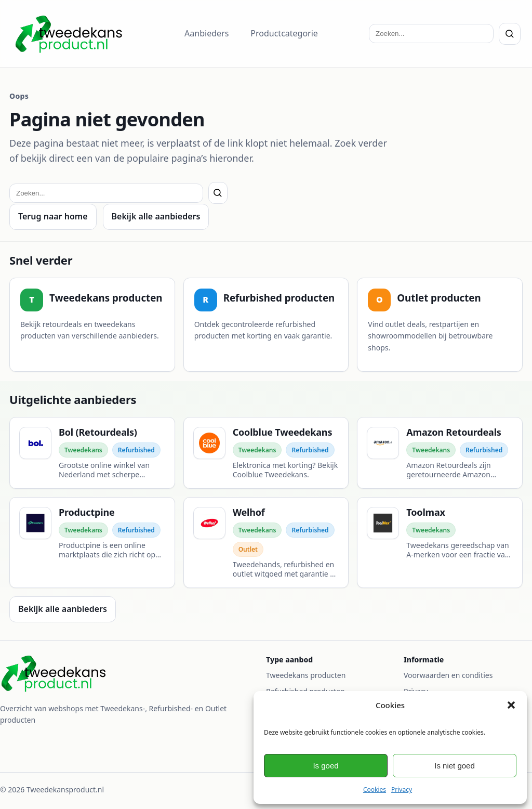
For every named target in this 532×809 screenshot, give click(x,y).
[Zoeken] (510, 34)
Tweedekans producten (306, 675)
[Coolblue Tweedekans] (266, 453)
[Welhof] (266, 543)
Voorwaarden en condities (448, 675)
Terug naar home (53, 216)
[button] (511, 705)
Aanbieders (207, 33)
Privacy (402, 790)
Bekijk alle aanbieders (156, 216)
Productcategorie (284, 33)
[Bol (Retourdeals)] (92, 453)
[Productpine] (92, 543)
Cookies (375, 790)
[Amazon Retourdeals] (440, 453)
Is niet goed (455, 766)
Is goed (325, 766)
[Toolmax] (440, 543)
